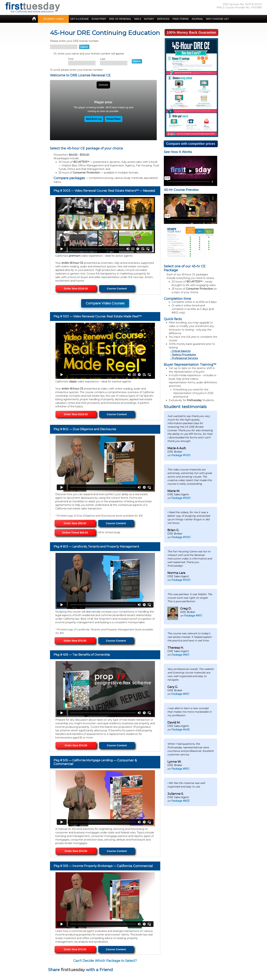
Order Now (75, 523)
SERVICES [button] (163, 19)
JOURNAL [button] (197, 19)
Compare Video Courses (105, 303)
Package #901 (193, 616)
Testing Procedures (184, 355)
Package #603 (180, 801)
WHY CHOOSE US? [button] (217, 19)
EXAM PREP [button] (99, 19)
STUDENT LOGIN (53, 19)
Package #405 (180, 730)
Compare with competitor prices (191, 144)
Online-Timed (75, 532)
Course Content (117, 288)
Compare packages (69, 178)
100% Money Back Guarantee (191, 32)
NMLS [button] (138, 19)
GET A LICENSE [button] (80, 19)
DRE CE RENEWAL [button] (120, 19)
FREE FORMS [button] (181, 19)
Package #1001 (181, 455)
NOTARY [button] (149, 19)
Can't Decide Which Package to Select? (105, 961)
